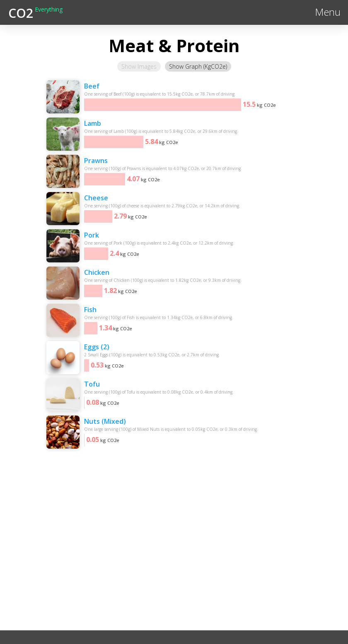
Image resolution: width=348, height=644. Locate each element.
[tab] (139, 66)
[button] (328, 12)
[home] (35, 12)
